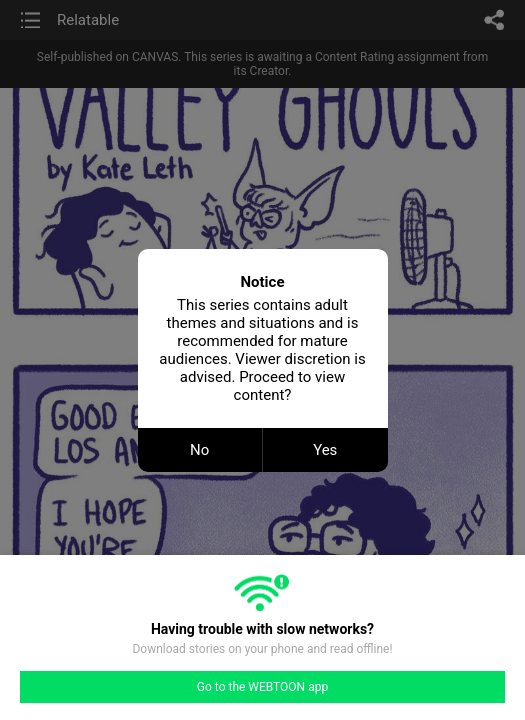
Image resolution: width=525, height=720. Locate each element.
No (199, 450)
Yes (325, 450)
